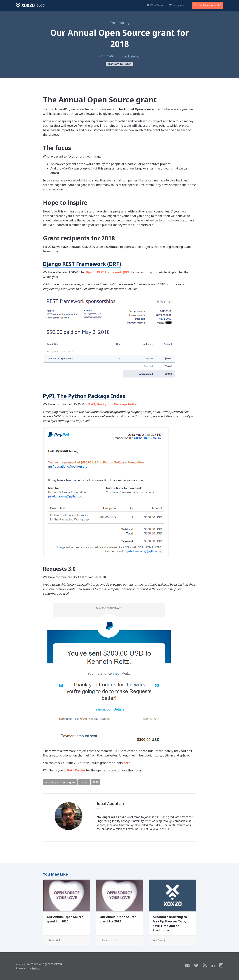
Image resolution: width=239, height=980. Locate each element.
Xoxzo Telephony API (208, 5)
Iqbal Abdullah (130, 56)
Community (120, 23)
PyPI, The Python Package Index (84, 396)
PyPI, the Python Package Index (112, 404)
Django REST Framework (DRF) (82, 264)
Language (177, 5)
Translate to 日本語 (119, 64)
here (127, 763)
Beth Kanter (76, 770)
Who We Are (156, 5)
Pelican (36, 968)
